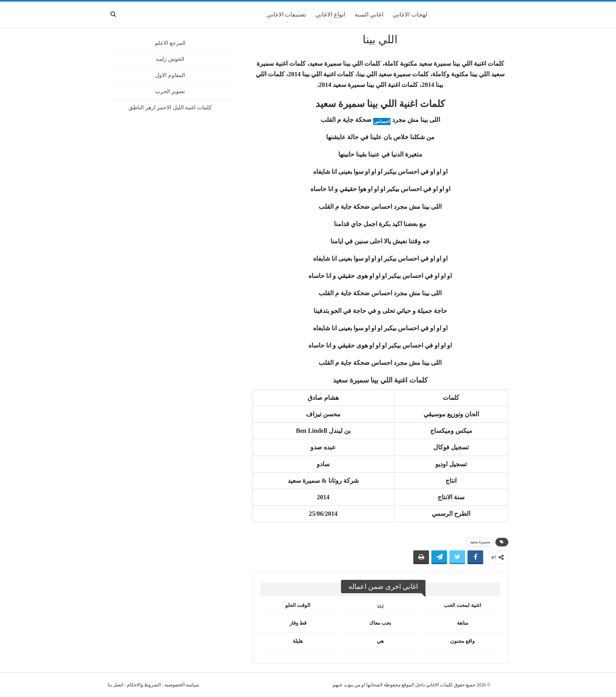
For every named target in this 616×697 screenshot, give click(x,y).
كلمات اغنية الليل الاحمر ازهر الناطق (170, 108)
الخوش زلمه (170, 59)
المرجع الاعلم (170, 43)
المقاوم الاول (170, 75)
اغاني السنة (369, 15)
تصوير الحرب (170, 91)
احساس (382, 121)
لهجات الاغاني (410, 15)
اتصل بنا (115, 685)
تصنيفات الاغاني (287, 15)
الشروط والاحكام (144, 685)
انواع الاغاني (330, 15)
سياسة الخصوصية (182, 685)
